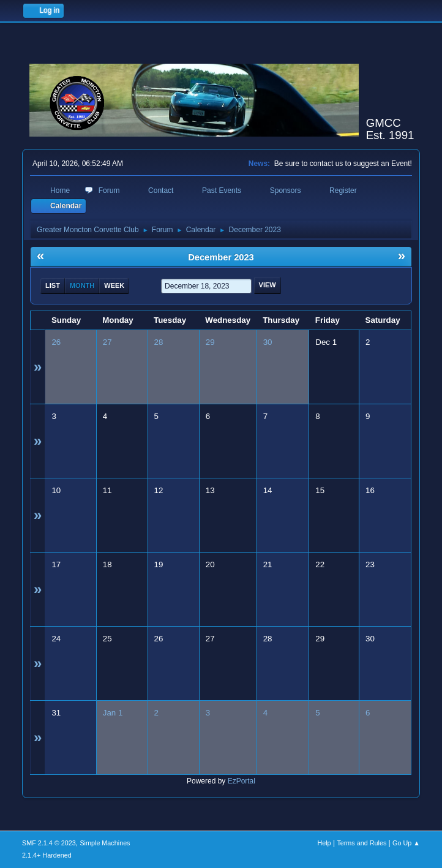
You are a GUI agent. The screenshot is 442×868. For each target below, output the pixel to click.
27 (107, 342)
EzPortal (242, 781)
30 (268, 342)
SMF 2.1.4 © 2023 (49, 843)
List (53, 285)
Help (324, 843)
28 (159, 342)
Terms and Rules (361, 843)
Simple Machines (105, 843)
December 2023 (221, 257)
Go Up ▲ (406, 843)
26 (56, 342)
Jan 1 (113, 713)
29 (210, 342)
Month (82, 285)
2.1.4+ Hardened (47, 855)
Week (114, 285)
